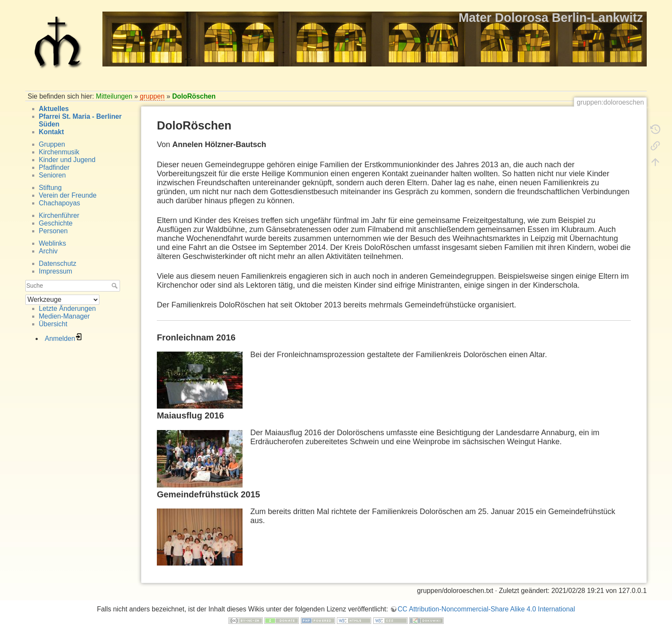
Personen (53, 231)
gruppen (152, 96)
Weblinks (53, 243)
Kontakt (52, 132)
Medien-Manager (64, 316)
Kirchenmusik (59, 152)
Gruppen (52, 144)
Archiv (48, 251)
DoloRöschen (194, 96)
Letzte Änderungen (67, 308)
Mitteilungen (114, 96)
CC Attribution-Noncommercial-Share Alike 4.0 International (486, 609)
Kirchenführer (59, 215)
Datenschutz (58, 263)
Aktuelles (54, 109)
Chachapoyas (60, 203)
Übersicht (53, 324)
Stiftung (50, 188)
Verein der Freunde (68, 195)
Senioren (52, 175)
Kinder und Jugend (67, 160)
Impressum (56, 271)
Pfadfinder (54, 167)
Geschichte (56, 223)
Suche (115, 286)
